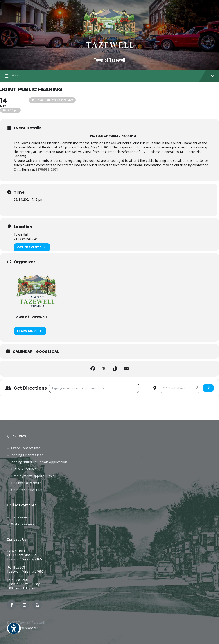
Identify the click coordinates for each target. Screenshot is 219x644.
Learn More (30, 331)
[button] (14, 631)
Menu (109, 76)
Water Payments (24, 524)
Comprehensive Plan (27, 490)
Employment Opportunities (33, 476)
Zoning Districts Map (27, 455)
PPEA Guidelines (24, 469)
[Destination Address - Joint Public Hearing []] (180, 388)
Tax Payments (22, 517)
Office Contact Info (26, 448)
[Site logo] (109, 52)
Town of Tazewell (109, 60)
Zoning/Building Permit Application (39, 462)
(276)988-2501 (18, 580)
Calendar (23, 352)
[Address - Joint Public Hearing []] (94, 388)
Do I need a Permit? (26, 483)
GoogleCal (47, 352)
